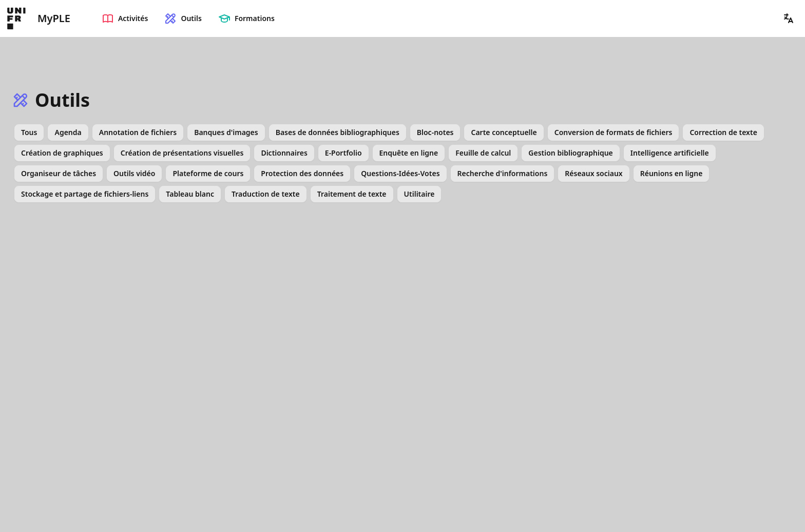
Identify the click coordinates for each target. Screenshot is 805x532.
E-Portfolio (343, 153)
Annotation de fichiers (138, 132)
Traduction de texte (266, 194)
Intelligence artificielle (670, 153)
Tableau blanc (190, 194)
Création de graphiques (62, 153)
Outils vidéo (134, 173)
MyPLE (54, 18)
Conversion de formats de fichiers (614, 132)
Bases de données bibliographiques (338, 132)
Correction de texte (723, 132)
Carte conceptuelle (504, 132)
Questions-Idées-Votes (400, 173)
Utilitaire (419, 194)
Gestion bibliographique (570, 153)
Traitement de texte (352, 194)
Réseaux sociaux (593, 173)
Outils (183, 18)
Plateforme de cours (208, 173)
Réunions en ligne (672, 173)
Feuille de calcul (483, 153)
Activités (125, 18)
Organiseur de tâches (59, 173)
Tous (29, 132)
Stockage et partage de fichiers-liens (85, 194)
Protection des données (302, 173)
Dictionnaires (284, 153)
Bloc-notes (435, 132)
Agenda (68, 132)
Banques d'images (226, 132)
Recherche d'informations (503, 173)
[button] (789, 18)
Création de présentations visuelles (182, 153)
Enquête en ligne (409, 153)
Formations (246, 18)
